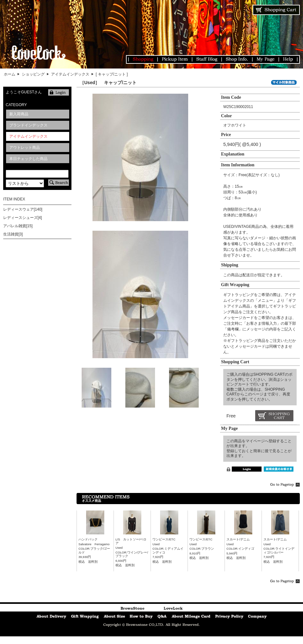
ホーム (10, 74)
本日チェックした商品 (28, 159)
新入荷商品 (19, 114)
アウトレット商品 (25, 148)
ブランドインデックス (28, 125)
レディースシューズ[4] (22, 218)
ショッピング (33, 74)
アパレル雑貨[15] (18, 226)
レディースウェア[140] (23, 209)
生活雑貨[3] (13, 234)
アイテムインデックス (70, 74)
